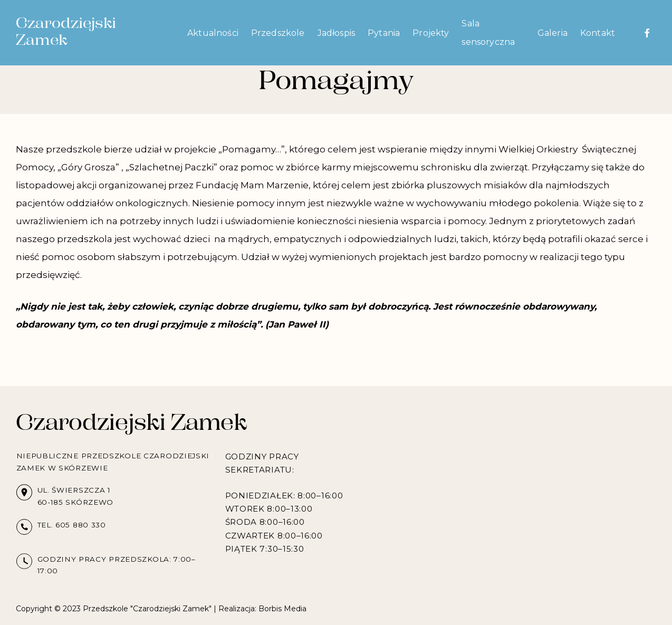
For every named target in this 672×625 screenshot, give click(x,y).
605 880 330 (81, 525)
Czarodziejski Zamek (66, 33)
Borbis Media (282, 609)
